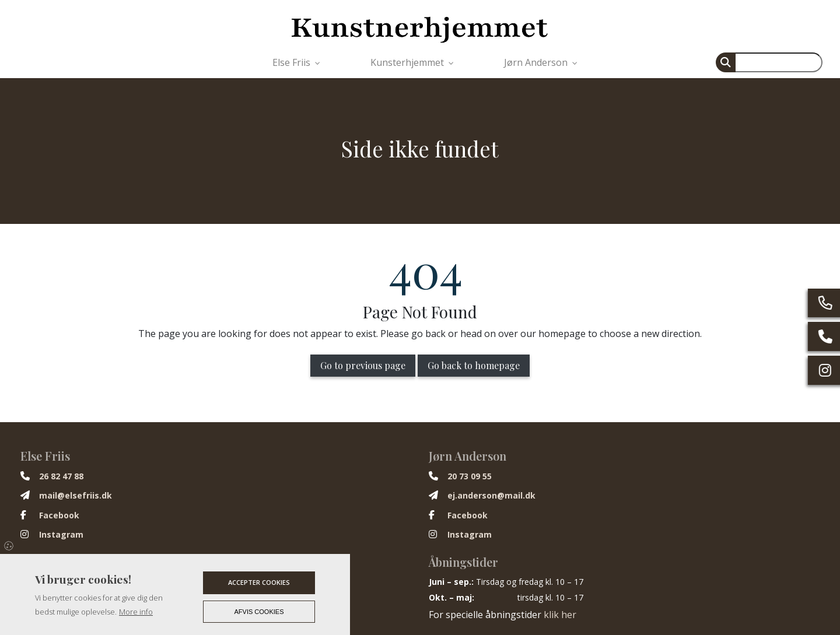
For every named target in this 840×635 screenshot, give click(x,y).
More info (136, 612)
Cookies (10, 545)
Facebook (59, 515)
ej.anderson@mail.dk (491, 496)
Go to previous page (363, 365)
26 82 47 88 (61, 476)
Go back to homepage (474, 365)
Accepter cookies (259, 582)
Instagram (61, 535)
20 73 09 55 (470, 476)
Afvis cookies (259, 612)
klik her (560, 615)
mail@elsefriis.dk (76, 496)
